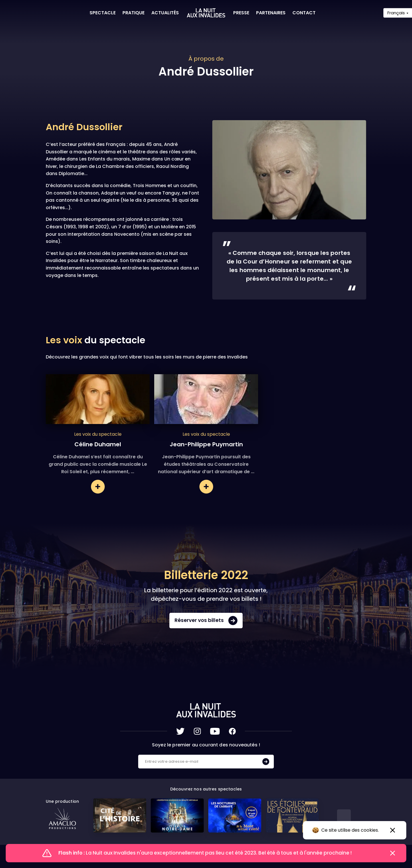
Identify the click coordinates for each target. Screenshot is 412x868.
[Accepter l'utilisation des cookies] (393, 830)
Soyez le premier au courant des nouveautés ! (206, 745)
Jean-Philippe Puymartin (206, 444)
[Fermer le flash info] (393, 853)
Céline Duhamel (98, 444)
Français (396, 13)
